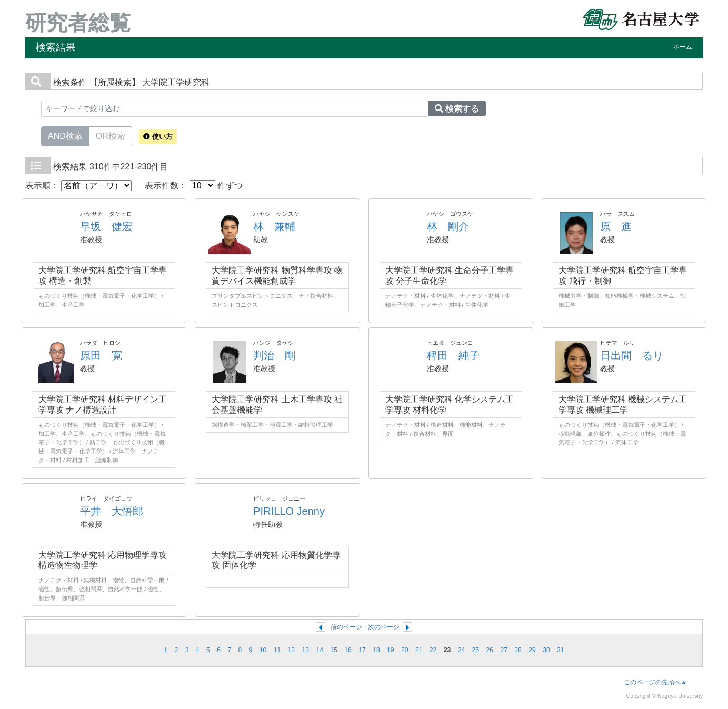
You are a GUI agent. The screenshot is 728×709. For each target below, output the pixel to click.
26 (490, 650)
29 (532, 650)
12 (292, 650)
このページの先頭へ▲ (655, 682)
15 (334, 650)
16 (348, 650)
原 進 (616, 226)
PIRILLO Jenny (289, 511)
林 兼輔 (274, 226)
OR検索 (111, 135)
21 (419, 650)
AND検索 (65, 135)
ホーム (683, 47)
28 (518, 650)
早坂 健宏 (106, 226)
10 (263, 650)
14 (320, 650)
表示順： (78, 186)
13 (306, 650)
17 (362, 650)
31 (561, 650)
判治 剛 (274, 355)
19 (391, 650)
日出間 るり (632, 355)
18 (376, 650)
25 (476, 650)
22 (433, 650)
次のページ (384, 627)
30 (546, 650)
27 (504, 650)
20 (405, 650)
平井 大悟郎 (112, 511)
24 (462, 650)
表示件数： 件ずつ (194, 186)
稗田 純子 (453, 355)
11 (277, 650)
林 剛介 (448, 226)
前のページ (346, 627)
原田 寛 (101, 355)
